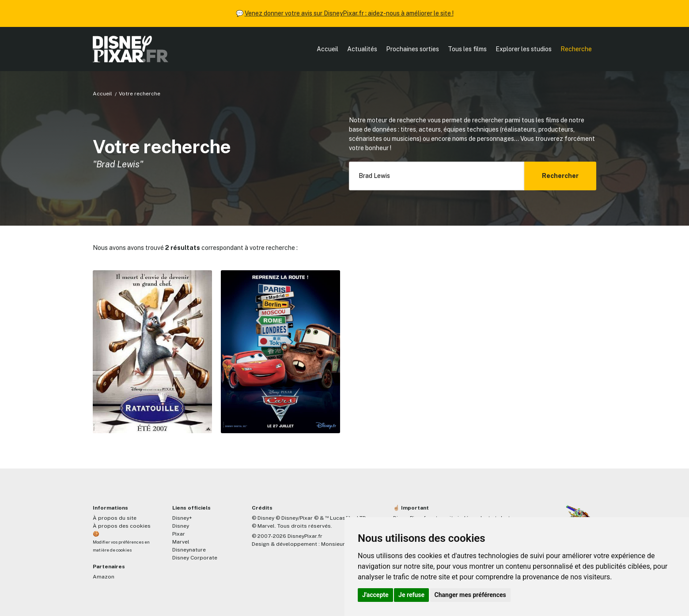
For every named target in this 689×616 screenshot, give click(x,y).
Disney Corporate (195, 558)
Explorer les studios (524, 49)
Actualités (362, 49)
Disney (181, 526)
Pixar (179, 534)
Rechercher (560, 176)
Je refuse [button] (411, 595)
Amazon (104, 577)
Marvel (181, 542)
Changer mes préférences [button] (470, 595)
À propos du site (115, 518)
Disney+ (182, 518)
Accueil (327, 49)
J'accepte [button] (375, 595)
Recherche (576, 49)
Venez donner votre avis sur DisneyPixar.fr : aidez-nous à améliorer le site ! (349, 13)
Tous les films (467, 49)
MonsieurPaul (339, 544)
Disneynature (189, 550)
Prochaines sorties (413, 49)
